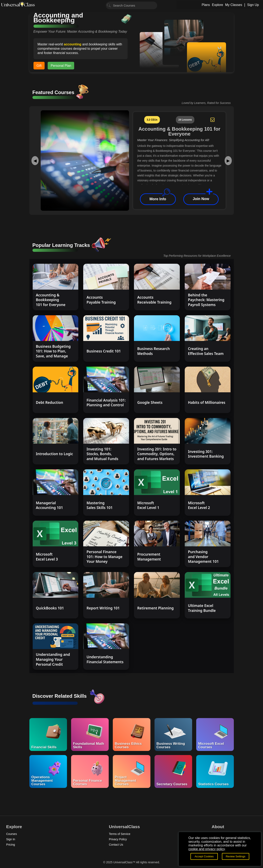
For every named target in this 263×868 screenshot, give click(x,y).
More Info (158, 199)
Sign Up (253, 5)
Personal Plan (61, 66)
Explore (217, 5)
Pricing (11, 845)
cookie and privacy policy (207, 849)
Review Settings (236, 856)
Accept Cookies (204, 856)
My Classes (234, 5)
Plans (206, 5)
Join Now (201, 199)
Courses (12, 834)
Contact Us (116, 845)
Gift (39, 66)
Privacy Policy (118, 839)
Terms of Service (120, 834)
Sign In (11, 839)
